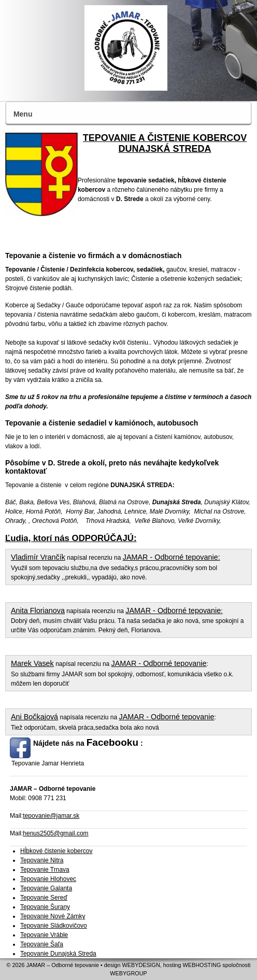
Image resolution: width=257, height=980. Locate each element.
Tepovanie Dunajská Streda (58, 954)
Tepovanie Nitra (42, 860)
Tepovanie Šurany (45, 907)
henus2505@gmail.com (55, 833)
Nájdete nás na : (88, 742)
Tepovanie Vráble (44, 935)
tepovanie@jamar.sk (51, 816)
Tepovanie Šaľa (42, 944)
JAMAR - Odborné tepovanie (170, 557)
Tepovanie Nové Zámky (53, 916)
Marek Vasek (32, 663)
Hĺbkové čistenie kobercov (56, 851)
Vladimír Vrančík (38, 557)
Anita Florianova (38, 610)
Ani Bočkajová (34, 717)
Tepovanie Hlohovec (48, 879)
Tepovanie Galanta (46, 888)
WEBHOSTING (202, 965)
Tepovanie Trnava (45, 870)
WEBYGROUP (128, 973)
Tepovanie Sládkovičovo (54, 926)
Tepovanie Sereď (44, 898)
